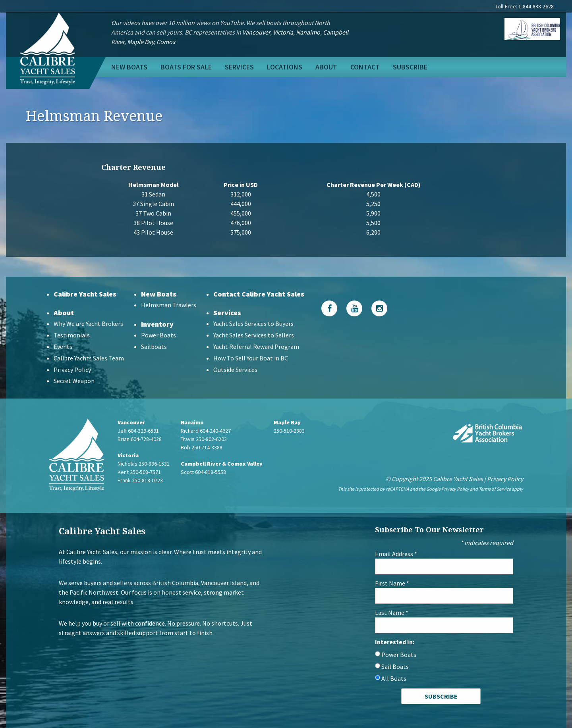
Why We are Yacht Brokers (88, 324)
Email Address (396, 554)
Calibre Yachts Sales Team (89, 358)
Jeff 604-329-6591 (138, 431)
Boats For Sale (186, 67)
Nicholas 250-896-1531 (144, 464)
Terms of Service (495, 489)
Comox (166, 42)
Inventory (157, 324)
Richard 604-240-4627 (206, 431)
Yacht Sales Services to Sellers (254, 335)
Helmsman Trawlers (169, 305)
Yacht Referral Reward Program (256, 347)
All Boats (394, 678)
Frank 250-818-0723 (140, 480)
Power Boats (158, 335)
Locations (285, 67)
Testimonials (72, 335)
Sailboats (154, 347)
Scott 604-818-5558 (203, 472)
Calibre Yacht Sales (85, 294)
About (326, 67)
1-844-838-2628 (536, 6)
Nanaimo (308, 32)
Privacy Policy (72, 370)
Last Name (392, 612)
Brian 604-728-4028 (140, 439)
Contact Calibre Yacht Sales (259, 294)
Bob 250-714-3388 (202, 447)
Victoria (283, 32)
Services (239, 67)
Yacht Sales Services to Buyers (253, 324)
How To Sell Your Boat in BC (251, 358)
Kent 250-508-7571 (139, 472)
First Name (392, 583)
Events (63, 347)
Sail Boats (395, 666)
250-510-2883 (289, 431)
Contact (365, 67)
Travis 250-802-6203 (204, 439)
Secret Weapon (74, 381)
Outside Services (235, 370)
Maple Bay (140, 42)
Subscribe (410, 67)
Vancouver (256, 32)
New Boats (129, 67)
